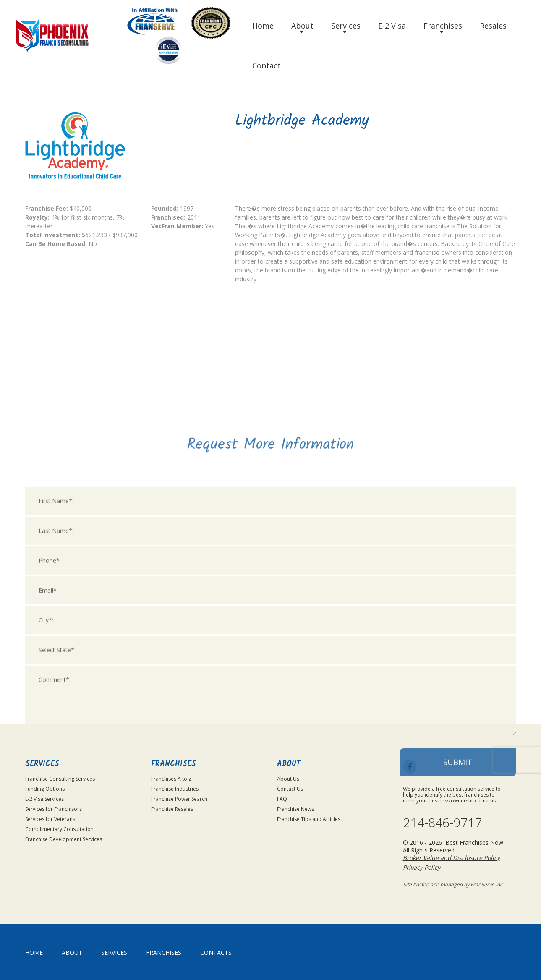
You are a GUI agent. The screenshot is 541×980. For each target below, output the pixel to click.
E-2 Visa (392, 26)
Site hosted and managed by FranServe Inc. (453, 885)
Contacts (216, 953)
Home (263, 26)
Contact (267, 65)
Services (346, 26)
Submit (458, 866)
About (302, 26)
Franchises (443, 26)
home (34, 953)
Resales (493, 26)
